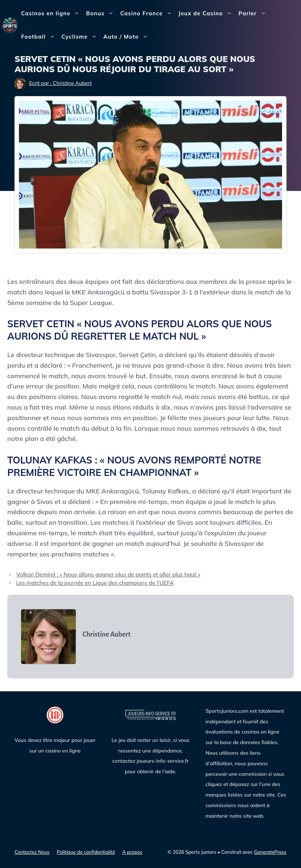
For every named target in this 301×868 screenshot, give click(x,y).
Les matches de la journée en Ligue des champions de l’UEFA (95, 583)
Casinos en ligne (52, 13)
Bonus (101, 13)
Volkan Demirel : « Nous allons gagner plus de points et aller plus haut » (108, 574)
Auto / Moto (127, 37)
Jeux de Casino (207, 13)
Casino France (148, 13)
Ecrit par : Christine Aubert (60, 83)
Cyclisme (81, 37)
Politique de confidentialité (86, 852)
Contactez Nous (32, 852)
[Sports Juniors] (10, 25)
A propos (132, 852)
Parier (254, 13)
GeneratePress (270, 852)
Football (40, 37)
